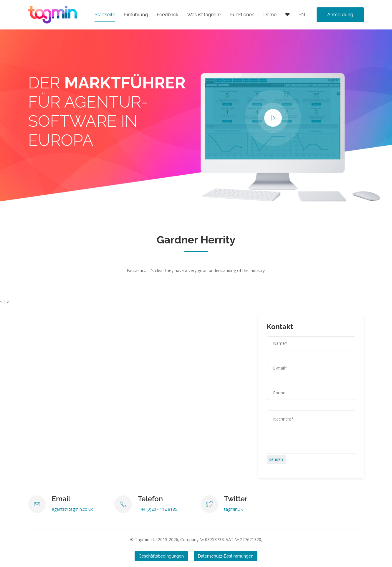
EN (302, 15)
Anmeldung (340, 15)
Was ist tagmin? (204, 15)
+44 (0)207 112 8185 (158, 509)
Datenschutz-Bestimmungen (226, 556)
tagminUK (234, 509)
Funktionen (242, 15)
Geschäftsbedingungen (161, 556)
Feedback (168, 15)
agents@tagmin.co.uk (72, 509)
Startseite (105, 15)
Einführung (136, 15)
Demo (270, 15)
